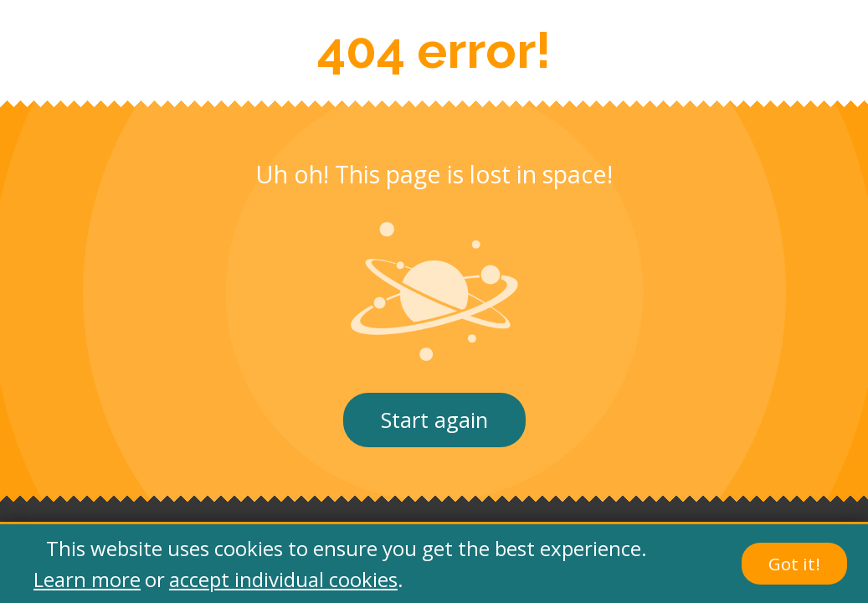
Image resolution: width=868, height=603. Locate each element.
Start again (434, 420)
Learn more (87, 579)
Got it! (794, 564)
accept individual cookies (283, 579)
